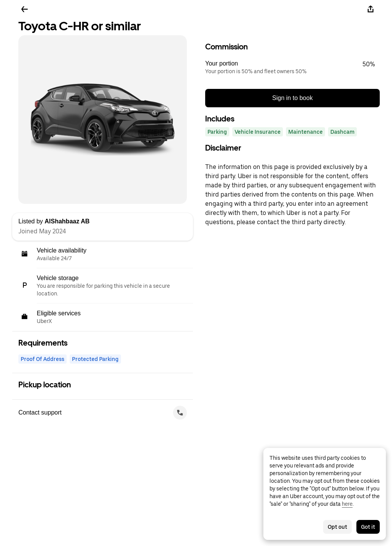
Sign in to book (292, 98)
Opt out (337, 527)
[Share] (371, 9)
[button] (292, 67)
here (347, 504)
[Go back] (24, 9)
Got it (368, 527)
